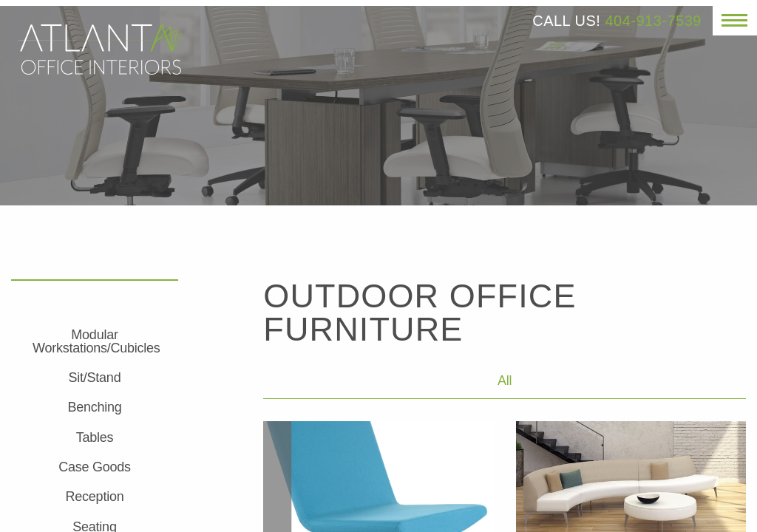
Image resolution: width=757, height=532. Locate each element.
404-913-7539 (653, 21)
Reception (95, 497)
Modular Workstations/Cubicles (96, 341)
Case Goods (95, 467)
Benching (94, 407)
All (505, 381)
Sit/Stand (95, 378)
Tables (95, 437)
